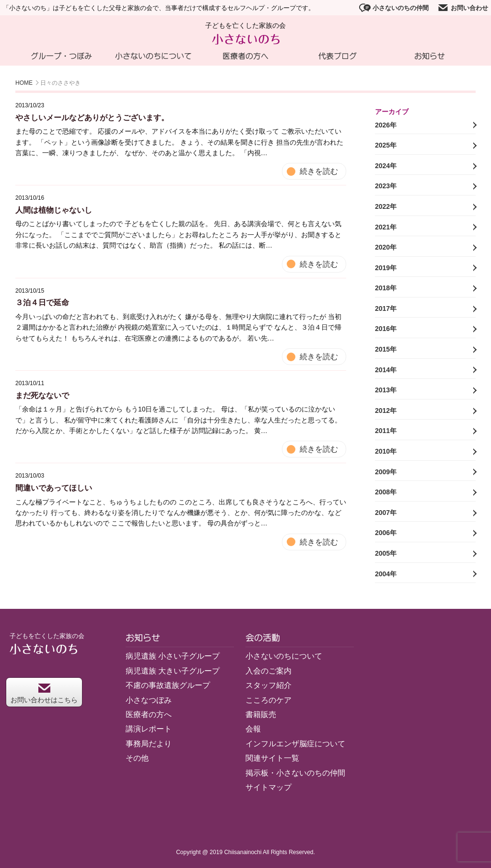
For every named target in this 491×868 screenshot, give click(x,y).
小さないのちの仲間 (394, 8)
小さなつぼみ (149, 700)
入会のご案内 (269, 671)
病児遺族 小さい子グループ (173, 656)
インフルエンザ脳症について (295, 744)
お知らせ (430, 56)
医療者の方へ (245, 56)
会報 (253, 729)
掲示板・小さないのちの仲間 (295, 773)
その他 (137, 758)
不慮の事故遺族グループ (168, 685)
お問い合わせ (463, 8)
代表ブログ (338, 56)
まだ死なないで (42, 395)
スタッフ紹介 (269, 685)
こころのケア (269, 700)
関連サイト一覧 (272, 758)
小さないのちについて (153, 56)
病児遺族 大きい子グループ (173, 671)
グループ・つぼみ (61, 56)
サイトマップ (269, 787)
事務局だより (149, 744)
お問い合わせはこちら (44, 693)
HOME (24, 83)
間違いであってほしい (54, 488)
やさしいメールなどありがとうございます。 (92, 118)
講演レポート (149, 729)
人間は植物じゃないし (54, 210)
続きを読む (319, 171)
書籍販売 (261, 714)
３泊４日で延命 (42, 303)
